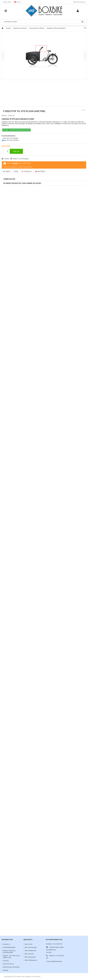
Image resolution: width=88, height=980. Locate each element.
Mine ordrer (29, 944)
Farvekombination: (9, 136)
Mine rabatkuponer (31, 960)
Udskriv (7, 159)
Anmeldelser (9, 179)
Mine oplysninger (30, 957)
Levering (6, 961)
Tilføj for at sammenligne (21, 159)
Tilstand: (10, 116)
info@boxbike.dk (56, 961)
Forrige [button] (3, 56)
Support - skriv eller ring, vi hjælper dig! (12, 957)
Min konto (28, 940)
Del (16, 171)
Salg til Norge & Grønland (11, 967)
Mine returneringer (31, 947)
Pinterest (40, 171)
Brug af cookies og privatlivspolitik (9, 952)
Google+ (27, 171)
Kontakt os (6, 944)
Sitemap (6, 970)
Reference (4, 116)
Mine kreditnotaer (31, 951)
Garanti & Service (9, 964)
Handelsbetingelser (9, 947)
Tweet (7, 171)
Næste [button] (85, 56)
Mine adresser (29, 954)
